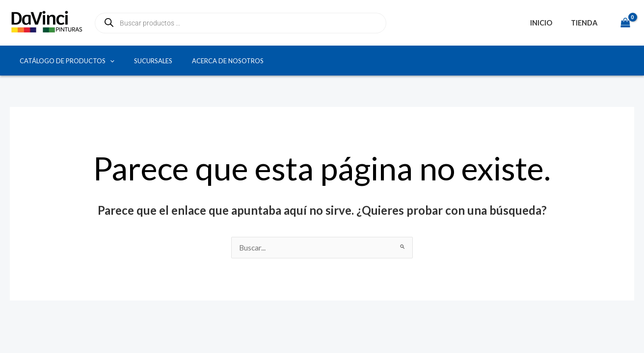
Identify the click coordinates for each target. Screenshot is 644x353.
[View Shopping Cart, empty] (625, 23)
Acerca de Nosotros (228, 61)
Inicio (548, 23)
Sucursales (153, 61)
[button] (110, 61)
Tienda (586, 23)
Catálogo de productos (67, 61)
